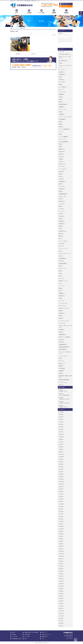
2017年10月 (61, 616)
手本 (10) (61, 256)
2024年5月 (61, 444)
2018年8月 (61, 591)
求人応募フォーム (67, 6)
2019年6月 (61, 566)
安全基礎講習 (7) (63, 119)
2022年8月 (61, 489)
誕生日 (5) (61, 234)
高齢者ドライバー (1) (63, 281)
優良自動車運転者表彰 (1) (64, 347)
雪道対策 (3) (62, 221)
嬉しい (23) (61, 246)
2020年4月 (61, 541)
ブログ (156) (62, 52)
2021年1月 (61, 524)
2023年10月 (61, 457)
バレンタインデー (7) (63, 249)
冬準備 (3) (61, 159)
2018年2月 (61, 606)
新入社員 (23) (62, 152)
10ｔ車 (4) (61, 162)
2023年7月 (61, 462)
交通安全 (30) (62, 296)
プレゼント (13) (62, 92)
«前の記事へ (18, 54)
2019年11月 (61, 554)
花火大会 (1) (62, 80)
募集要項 (66, 13)
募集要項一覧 (44, 637)
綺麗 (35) (61, 184)
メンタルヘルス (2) (63, 356)
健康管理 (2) (62, 371)
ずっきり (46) (62, 186)
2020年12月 (61, 526)
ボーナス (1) (62, 278)
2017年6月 (61, 623)
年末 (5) (61, 147)
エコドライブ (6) (63, 139)
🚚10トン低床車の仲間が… (66, 394)
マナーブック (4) (63, 109)
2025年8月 (61, 417)
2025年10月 (61, 412)
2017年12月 (61, 611)
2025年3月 (61, 427)
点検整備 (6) (62, 114)
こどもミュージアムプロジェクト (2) (66, 66)
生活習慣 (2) (62, 330)
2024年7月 (61, 442)
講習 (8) (61, 99)
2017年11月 (61, 613)
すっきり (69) (62, 166)
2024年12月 (61, 434)
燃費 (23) (61, 226)
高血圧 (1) (61, 373)
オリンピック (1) (63, 269)
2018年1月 (61, 608)
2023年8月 (61, 459)
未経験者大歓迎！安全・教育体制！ (31, 632)
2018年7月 (61, 594)
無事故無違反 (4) (63, 335)
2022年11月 (61, 482)
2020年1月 (61, 549)
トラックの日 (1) (63, 169)
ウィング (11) (62, 211)
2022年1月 (61, 502)
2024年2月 (61, 449)
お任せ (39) (61, 179)
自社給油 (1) (62, 216)
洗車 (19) (61, 102)
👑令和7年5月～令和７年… (66, 398)
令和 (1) (61, 266)
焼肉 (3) (61, 134)
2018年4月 (61, 601)
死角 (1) (61, 271)
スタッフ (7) (62, 89)
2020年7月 (61, 536)
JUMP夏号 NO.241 (66, 406)
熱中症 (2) (61, 332)
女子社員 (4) (62, 244)
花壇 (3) (61, 122)
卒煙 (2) (61, 358)
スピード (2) (62, 301)
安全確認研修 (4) (63, 259)
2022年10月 (61, 484)
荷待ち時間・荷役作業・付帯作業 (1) (66, 377)
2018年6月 (61, 596)
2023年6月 (61, 464)
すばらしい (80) (62, 196)
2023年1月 (61, 477)
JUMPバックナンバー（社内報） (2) (65, 57)
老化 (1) (61, 273)
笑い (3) (61, 239)
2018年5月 (61, 598)
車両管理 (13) (62, 313)
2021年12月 (61, 504)
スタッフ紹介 (27, 637)
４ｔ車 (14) (61, 209)
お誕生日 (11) (62, 72)
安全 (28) (61, 214)
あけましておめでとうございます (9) (66, 326)
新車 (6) (61, 206)
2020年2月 (61, 546)
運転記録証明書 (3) (63, 264)
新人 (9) (61, 251)
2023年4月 (61, 469)
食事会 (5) (61, 127)
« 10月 (60, 43)
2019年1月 (61, 579)
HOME (17, 13)
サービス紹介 (41, 13)
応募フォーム (44, 632)
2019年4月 (61, 571)
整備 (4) (61, 84)
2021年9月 (61, 507)
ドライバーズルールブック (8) (65, 117)
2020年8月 (61, 534)
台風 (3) (61, 298)
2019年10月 (61, 556)
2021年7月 (61, 509)
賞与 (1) (61, 276)
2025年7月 (61, 419)
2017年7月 (61, 621)
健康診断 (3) (62, 94)
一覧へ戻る (33, 54)
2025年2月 (61, 429)
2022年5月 (61, 494)
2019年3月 (61, 574)
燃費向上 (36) (62, 149)
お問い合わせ (38, 66)
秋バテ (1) (61, 385)
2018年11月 (61, 584)
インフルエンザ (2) (63, 303)
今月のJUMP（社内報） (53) (65, 54)
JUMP (25, 639)
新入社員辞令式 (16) (63, 61)
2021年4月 (61, 517)
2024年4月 (61, 447)
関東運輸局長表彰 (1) (63, 194)
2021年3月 (61, 519)
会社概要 (29, 13)
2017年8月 (61, 618)
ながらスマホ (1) (63, 306)
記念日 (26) (61, 171)
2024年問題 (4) (62, 368)
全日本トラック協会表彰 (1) (65, 337)
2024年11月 (61, 437)
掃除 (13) (61, 124)
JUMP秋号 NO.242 (66, 390)
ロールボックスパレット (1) (65, 254)
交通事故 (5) (62, 293)
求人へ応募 (49, 66)
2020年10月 (61, 529)
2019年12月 (61, 551)
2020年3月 (61, 544)
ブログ (43, 639)
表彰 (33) (61, 112)
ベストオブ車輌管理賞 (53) (65, 129)
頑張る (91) (61, 154)
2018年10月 (61, 586)
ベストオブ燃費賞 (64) (64, 137)
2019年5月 (61, 569)
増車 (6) (61, 144)
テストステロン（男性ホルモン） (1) (65, 353)
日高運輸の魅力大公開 (16, 639)
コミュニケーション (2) (64, 321)
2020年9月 (61, 531)
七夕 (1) (61, 283)
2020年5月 (61, 539)
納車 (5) (61, 63)
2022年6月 (61, 492)
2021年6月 (61, 512)
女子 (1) (61, 229)
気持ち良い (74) (62, 164)
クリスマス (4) (62, 323)
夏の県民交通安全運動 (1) (64, 380)
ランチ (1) (61, 132)
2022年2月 (61, 499)
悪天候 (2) (61, 318)
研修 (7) (61, 77)
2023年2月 (61, 474)
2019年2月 (61, 576)
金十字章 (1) (62, 340)
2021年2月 (61, 521)
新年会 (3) (61, 236)
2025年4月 (61, 424)
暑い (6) (61, 291)
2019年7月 (61, 564)
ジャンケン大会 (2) (63, 241)
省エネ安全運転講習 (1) (64, 142)
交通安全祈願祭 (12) (63, 104)
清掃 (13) (61, 174)
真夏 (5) (61, 288)
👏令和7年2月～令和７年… (66, 402)
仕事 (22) (61, 97)
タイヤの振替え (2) (63, 87)
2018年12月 (61, 581)
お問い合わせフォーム (67, 4)
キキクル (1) (62, 361)
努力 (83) (61, 199)
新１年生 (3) (62, 261)
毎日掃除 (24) (62, 189)
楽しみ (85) (61, 157)
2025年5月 (61, 422)
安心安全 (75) (62, 201)
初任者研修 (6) (62, 75)
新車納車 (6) (62, 107)
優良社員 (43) (62, 224)
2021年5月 (61, 514)
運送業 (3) (61, 366)
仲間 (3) (61, 316)
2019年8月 (61, 561)
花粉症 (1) (61, 311)
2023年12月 (61, 454)
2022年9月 (61, 487)
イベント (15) (62, 70)
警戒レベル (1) (62, 363)
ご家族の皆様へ (27, 635)
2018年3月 (61, 603)
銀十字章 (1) (62, 342)
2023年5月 (61, 467)
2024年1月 (61, 452)
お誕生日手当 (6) (63, 231)
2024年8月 (61, 439)
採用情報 (54, 13)
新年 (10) (61, 219)
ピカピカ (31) (62, 204)
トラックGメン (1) (63, 382)
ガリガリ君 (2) (62, 82)
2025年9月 (61, 415)
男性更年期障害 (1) (63, 349)
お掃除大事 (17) (62, 181)
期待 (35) (61, 191)
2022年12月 (61, 479)
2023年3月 (61, 472)
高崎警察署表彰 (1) (63, 345)
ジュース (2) (62, 286)
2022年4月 (61, 497)
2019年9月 (61, 559)
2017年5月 (61, 626)
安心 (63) (61, 176)
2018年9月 (61, 589)
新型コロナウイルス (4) (64, 308)
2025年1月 (61, 432)
